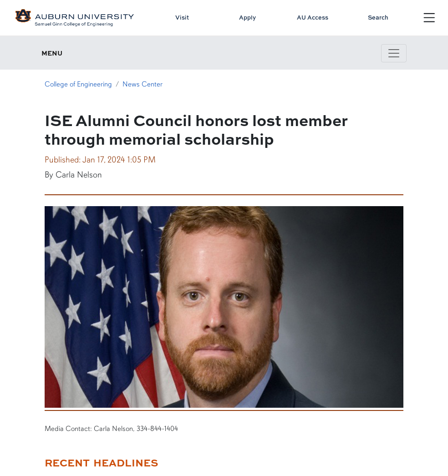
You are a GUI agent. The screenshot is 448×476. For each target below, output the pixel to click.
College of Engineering (78, 84)
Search (378, 17)
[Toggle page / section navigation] (394, 53)
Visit (182, 17)
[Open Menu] (429, 18)
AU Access (313, 17)
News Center (143, 84)
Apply (247, 17)
